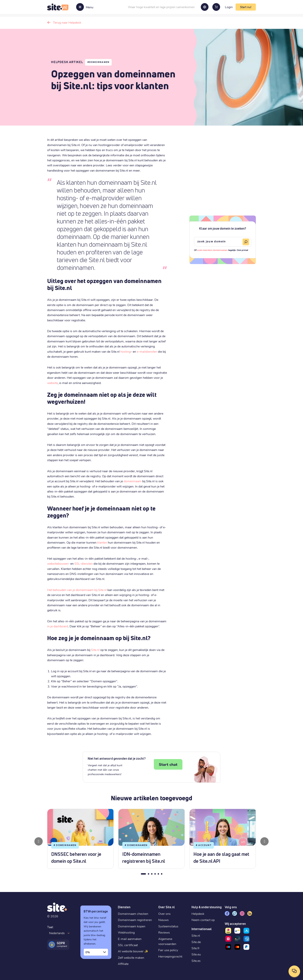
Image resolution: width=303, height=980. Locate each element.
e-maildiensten (147, 351)
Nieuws (163, 920)
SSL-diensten (84, 563)
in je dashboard (58, 626)
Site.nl (95, 650)
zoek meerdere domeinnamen (212, 250)
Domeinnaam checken (133, 914)
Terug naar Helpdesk (67, 22)
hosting (126, 351)
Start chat (168, 764)
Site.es (196, 961)
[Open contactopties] (294, 971)
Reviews (164, 932)
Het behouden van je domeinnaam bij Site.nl (77, 590)
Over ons (164, 914)
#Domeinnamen (98, 62)
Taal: (50, 927)
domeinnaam (133, 481)
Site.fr (196, 948)
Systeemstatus (168, 926)
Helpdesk (198, 914)
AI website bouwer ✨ (133, 951)
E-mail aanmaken (130, 939)
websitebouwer (58, 563)
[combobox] (96, 952)
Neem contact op (203, 920)
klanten (102, 542)
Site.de (196, 942)
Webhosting (126, 932)
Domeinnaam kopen (132, 926)
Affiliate (123, 964)
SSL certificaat (128, 945)
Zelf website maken (131, 957)
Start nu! (246, 7)
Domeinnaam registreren (135, 920)
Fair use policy (168, 950)
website (52, 383)
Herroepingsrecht (170, 956)
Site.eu (196, 954)
